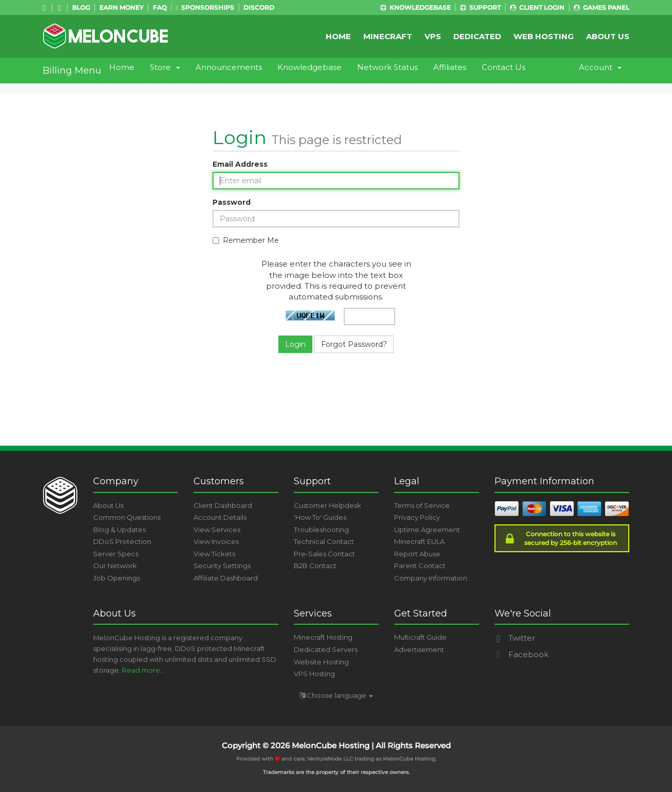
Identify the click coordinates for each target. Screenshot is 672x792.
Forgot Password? (354, 344)
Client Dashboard (223, 505)
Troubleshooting (321, 530)
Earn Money (121, 7)
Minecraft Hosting (323, 637)
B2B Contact (315, 566)
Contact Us (503, 67)
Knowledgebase (415, 7)
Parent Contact (420, 566)
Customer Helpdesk (328, 505)
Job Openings (117, 578)
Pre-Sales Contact (324, 554)
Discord (259, 7)
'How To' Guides (320, 517)
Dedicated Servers (326, 649)
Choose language (336, 695)
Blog (81, 7)
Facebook (521, 654)
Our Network (115, 566)
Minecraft (388, 36)
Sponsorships (205, 7)
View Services (217, 530)
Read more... (143, 670)
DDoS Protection (122, 541)
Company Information (431, 578)
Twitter (515, 638)
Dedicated (477, 36)
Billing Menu (72, 71)
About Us (608, 36)
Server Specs (116, 554)
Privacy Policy (417, 517)
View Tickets (214, 554)
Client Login (537, 7)
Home (338, 36)
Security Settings (222, 566)
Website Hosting (321, 662)
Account (600, 67)
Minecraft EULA (419, 541)
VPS (433, 36)
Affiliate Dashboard (226, 578)
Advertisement (419, 649)
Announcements (229, 67)
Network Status (387, 67)
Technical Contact (324, 541)
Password (232, 202)
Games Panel (602, 7)
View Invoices (216, 541)
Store (165, 67)
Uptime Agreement (427, 530)
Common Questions (127, 517)
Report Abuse (417, 554)
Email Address (240, 164)
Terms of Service (422, 505)
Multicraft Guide (420, 637)
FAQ (160, 7)
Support (480, 7)
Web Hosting (544, 36)
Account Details (220, 517)
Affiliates (450, 67)
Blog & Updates (119, 530)
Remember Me (246, 240)
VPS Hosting (314, 674)
